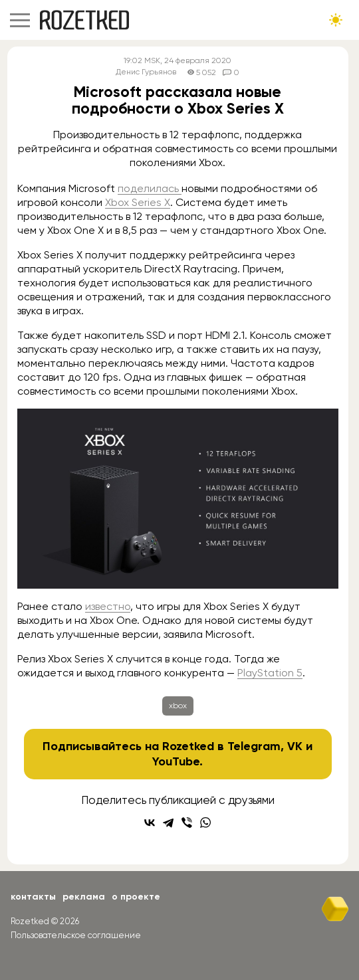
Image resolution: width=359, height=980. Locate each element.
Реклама (84, 897)
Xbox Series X (138, 202)
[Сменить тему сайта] (336, 20)
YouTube (176, 761)
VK (295, 746)
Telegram (254, 746)
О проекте (136, 897)
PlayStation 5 (270, 673)
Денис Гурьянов (146, 72)
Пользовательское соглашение (76, 935)
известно (108, 606)
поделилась (150, 188)
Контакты (33, 897)
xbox (178, 706)
